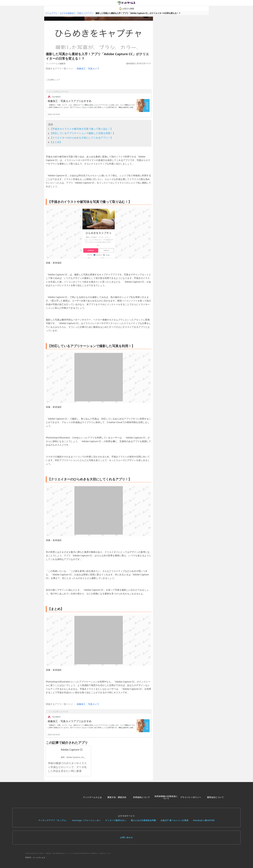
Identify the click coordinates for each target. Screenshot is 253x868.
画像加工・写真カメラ (88, 68)
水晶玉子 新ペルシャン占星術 (175, 820)
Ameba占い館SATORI (204, 820)
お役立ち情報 (126, 9)
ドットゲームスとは (92, 797)
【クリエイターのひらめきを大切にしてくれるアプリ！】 (81, 138)
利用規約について (142, 797)
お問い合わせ (126, 837)
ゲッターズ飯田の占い (116, 820)
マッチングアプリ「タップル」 (53, 820)
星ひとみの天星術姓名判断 (143, 820)
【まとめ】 (56, 142)
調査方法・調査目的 (117, 797)
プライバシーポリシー (191, 797)
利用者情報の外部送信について (166, 797)
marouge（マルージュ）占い (86, 820)
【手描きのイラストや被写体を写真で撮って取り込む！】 (81, 129)
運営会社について (215, 797)
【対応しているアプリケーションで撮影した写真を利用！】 (83, 133)
